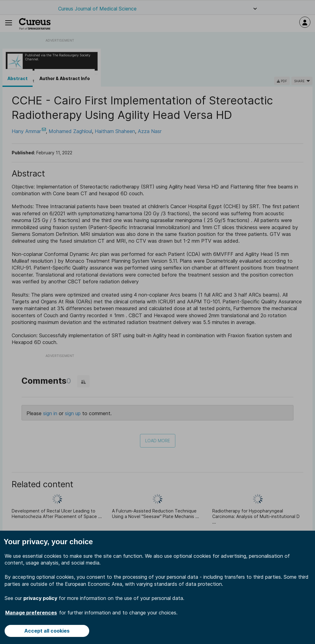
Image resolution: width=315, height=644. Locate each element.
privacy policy (40, 598)
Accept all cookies (47, 631)
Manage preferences (31, 613)
